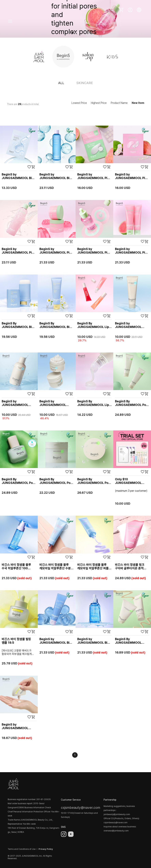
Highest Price (99, 103)
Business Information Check (38, 808)
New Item (138, 103)
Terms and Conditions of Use (22, 849)
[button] (73, 33)
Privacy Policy (46, 849)
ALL (61, 83)
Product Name (119, 103)
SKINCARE (85, 83)
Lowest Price (79, 103)
